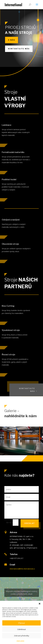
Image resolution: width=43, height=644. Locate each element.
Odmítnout (22, 629)
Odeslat (30, 523)
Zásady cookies (20, 641)
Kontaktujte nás (19, 49)
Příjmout (21, 623)
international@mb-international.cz (22, 569)
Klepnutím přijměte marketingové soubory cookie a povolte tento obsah (22, 593)
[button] (40, 604)
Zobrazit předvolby (22, 636)
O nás (12, 40)
